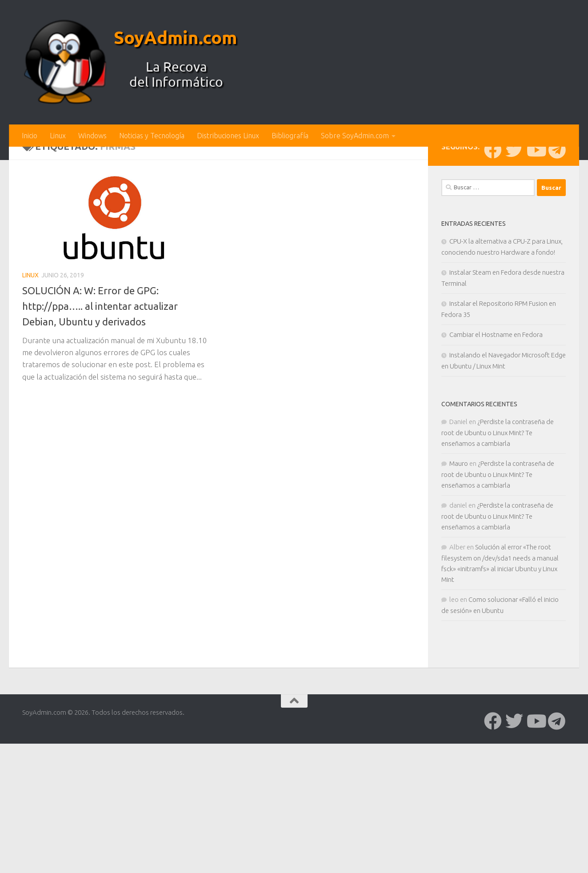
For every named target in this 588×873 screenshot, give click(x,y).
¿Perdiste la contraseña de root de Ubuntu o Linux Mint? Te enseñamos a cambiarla (498, 579)
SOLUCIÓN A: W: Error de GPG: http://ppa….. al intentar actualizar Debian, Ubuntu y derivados (105, 453)
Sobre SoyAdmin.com (355, 136)
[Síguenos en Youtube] (536, 296)
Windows (92, 136)
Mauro (459, 610)
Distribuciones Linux (228, 136)
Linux (58, 136)
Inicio (30, 136)
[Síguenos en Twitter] (514, 296)
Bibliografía (290, 136)
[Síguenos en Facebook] (493, 296)
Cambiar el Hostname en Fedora (496, 481)
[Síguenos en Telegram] (557, 296)
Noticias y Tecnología (152, 136)
